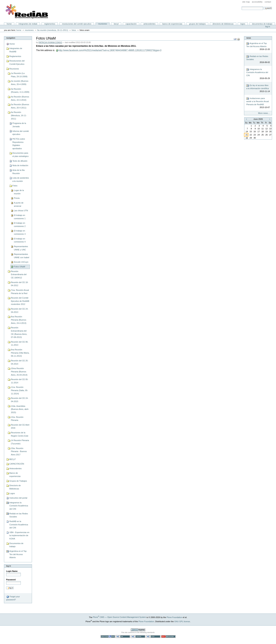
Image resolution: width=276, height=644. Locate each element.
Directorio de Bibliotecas (223, 24)
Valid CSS (153, 637)
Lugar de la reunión (19, 192)
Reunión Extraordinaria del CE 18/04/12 (19, 274)
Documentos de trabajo (262, 24)
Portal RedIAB (27, 11)
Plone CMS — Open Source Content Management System (119, 617)
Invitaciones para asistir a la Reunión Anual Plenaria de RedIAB (258, 103)
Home (9, 24)
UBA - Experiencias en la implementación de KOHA (19, 535)
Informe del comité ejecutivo (21, 133)
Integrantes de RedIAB (28, 24)
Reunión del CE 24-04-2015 (20, 400)
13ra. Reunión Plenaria (17, 419)
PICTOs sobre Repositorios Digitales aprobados (19, 144)
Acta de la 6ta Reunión (19, 172)
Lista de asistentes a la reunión (21, 179)
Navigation (11, 38)
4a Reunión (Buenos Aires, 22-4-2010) (20, 98)
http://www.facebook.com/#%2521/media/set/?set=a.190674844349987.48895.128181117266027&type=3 (110, 50)
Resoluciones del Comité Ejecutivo (77, 24)
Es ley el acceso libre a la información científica (258, 88)
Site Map (246, 2)
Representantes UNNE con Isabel (22, 256)
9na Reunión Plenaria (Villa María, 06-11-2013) (20, 353)
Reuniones (103, 24)
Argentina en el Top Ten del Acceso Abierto (18, 554)
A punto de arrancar (19, 204)
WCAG (123, 637)
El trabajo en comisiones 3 (20, 232)
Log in (268, 27)
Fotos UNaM (20, 267)
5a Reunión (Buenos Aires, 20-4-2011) (20, 106)
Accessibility (257, 2)
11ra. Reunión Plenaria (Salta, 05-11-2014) (19, 390)
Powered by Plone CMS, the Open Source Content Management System (138, 630)
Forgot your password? (13, 598)
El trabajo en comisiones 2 (20, 225)
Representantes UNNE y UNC (21, 248)
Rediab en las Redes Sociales (19, 515)
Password (11, 580)
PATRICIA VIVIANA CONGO (50, 42)
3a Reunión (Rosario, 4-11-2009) (20, 91)
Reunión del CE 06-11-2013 (20, 343)
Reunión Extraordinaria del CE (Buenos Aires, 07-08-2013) (19, 332)
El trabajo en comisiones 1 (20, 217)
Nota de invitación (20, 165)
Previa (17, 198)
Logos (243, 24)
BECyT (116, 24)
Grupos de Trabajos (197, 24)
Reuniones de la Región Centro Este (20, 434)
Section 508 (108, 637)
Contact (268, 2)
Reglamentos (50, 24)
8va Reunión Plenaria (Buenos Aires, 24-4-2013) (19, 320)
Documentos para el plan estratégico (21, 155)
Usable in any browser (168, 637)
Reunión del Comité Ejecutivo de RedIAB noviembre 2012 (20, 301)
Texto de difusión (20, 161)
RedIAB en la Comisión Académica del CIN (19, 524)
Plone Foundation (174, 617)
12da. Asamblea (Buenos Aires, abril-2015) (20, 409)
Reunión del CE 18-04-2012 (20, 284)
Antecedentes (149, 24)
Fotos (74, 30)
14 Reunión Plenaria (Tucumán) (20, 442)
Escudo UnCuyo (21, 262)
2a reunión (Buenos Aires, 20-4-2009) (20, 83)
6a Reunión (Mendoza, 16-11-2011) (53, 30)
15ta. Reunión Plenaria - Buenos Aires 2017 (19, 451)
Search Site (242, 6)
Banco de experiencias (172, 24)
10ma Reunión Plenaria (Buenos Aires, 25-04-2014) (19, 372)
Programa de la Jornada (19, 125)
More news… (264, 113)
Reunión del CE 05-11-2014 (20, 381)
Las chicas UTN (21, 211)
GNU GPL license (182, 621)
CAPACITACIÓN (131, 24)
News (249, 38)
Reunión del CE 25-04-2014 (20, 362)
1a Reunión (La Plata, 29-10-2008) (19, 75)
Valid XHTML (138, 637)
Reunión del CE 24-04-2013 (20, 310)
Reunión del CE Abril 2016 (20, 426)
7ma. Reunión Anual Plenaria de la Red (20, 292)
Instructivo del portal (18, 498)
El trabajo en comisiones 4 (20, 240)
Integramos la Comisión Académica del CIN (19, 506)
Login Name (12, 571)
